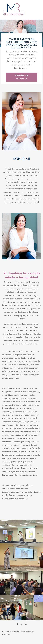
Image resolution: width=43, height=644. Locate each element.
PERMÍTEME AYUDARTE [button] (21, 77)
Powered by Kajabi (21, 638)
